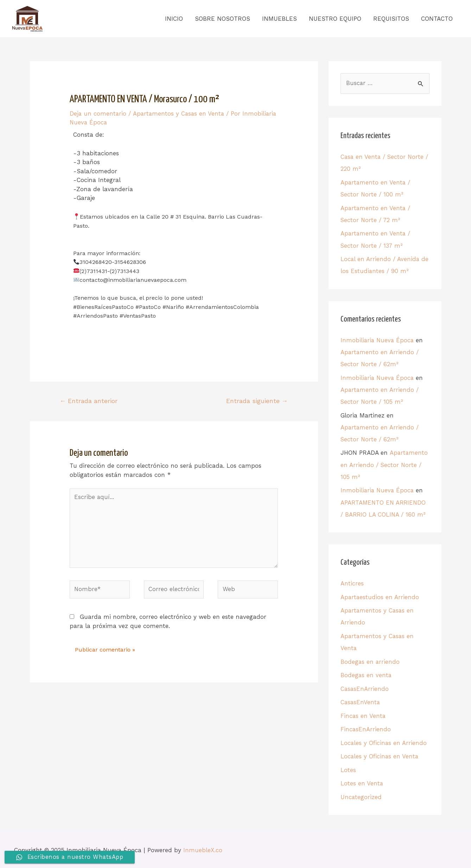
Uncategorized (361, 794)
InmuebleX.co (203, 847)
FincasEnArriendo (366, 727)
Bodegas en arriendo (370, 660)
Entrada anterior (89, 401)
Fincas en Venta (363, 713)
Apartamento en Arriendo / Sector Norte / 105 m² (384, 464)
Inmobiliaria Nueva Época (378, 340)
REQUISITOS (391, 19)
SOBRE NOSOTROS (222, 19)
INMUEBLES (279, 19)
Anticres (352, 582)
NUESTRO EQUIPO (335, 19)
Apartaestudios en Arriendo (380, 595)
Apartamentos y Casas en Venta (180, 114)
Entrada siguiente (257, 401)
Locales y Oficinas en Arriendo (384, 740)
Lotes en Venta (362, 780)
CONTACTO (437, 19)
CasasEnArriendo (365, 686)
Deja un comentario (98, 114)
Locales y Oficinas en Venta (380, 753)
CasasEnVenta (361, 700)
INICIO (174, 19)
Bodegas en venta (366, 673)
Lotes (348, 767)
